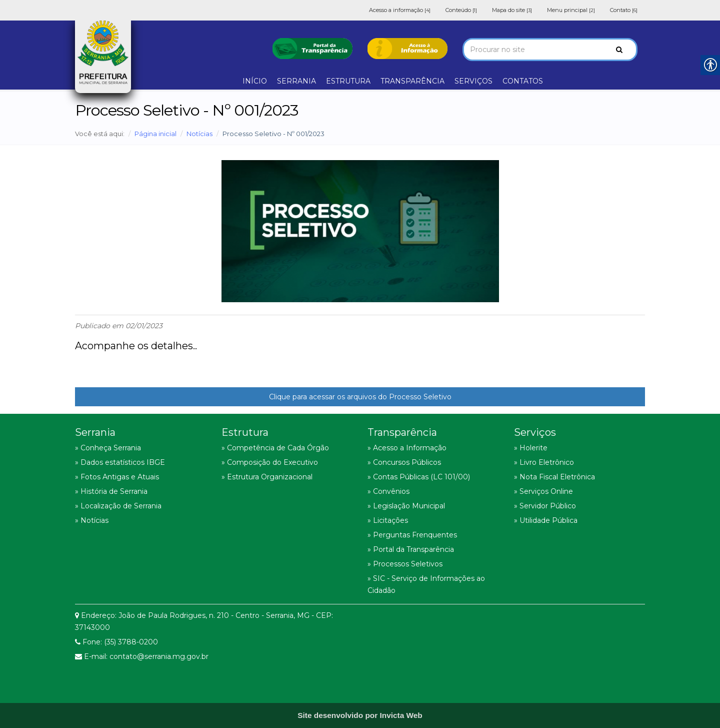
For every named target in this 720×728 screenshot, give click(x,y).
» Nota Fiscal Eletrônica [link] (554, 477)
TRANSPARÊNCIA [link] (412, 81)
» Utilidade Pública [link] (546, 520)
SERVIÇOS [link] (473, 81)
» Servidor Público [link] (545, 506)
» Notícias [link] (92, 520)
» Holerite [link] (531, 448)
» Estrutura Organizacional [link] (267, 477)
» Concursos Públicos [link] (404, 462)
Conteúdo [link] (461, 10)
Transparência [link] (402, 432)
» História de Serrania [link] (111, 491)
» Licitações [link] (388, 520)
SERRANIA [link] (296, 81)
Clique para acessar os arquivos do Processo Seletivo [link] (360, 397)
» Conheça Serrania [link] (108, 448)
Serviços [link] (535, 432)
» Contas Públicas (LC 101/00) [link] (419, 477)
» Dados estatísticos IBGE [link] (120, 462)
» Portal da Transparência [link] (411, 549)
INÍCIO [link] (255, 81)
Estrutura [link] (245, 432)
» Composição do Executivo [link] (270, 462)
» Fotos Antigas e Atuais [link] (117, 477)
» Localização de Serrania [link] (118, 506)
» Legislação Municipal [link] (406, 506)
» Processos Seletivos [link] (405, 564)
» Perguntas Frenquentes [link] (412, 535)
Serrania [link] (95, 432)
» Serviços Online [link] (543, 491)
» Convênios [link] (388, 491)
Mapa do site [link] (512, 10)
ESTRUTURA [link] (348, 81)
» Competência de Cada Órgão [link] (275, 448)
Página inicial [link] (155, 134)
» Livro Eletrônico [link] (544, 462)
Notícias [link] (199, 134)
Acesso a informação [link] (400, 10)
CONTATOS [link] (523, 81)
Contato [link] (624, 10)
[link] (312, 48)
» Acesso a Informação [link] (407, 448)
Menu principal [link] (571, 10)
